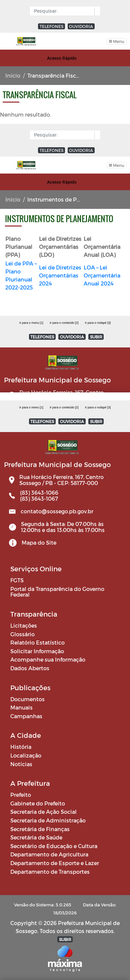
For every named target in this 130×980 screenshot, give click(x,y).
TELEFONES (51, 26)
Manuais (21, 707)
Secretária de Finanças (40, 829)
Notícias (21, 764)
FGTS (17, 580)
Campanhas (26, 716)
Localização (26, 755)
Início (13, 75)
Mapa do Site (39, 542)
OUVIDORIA (81, 26)
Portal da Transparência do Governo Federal (57, 592)
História (21, 747)
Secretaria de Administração (48, 820)
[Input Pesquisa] (63, 11)
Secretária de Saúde (36, 837)
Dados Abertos (30, 668)
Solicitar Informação (37, 651)
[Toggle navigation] (117, 41)
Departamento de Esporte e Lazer (55, 863)
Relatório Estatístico (37, 642)
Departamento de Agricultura (49, 854)
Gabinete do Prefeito (38, 803)
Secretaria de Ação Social (43, 812)
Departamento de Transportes (50, 872)
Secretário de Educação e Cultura (54, 846)
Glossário (22, 634)
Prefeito (21, 795)
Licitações (24, 625)
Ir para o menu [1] (31, 407)
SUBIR (96, 421)
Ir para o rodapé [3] (98, 407)
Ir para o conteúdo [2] (64, 407)
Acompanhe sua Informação (48, 659)
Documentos (27, 699)
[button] (96, 11)
